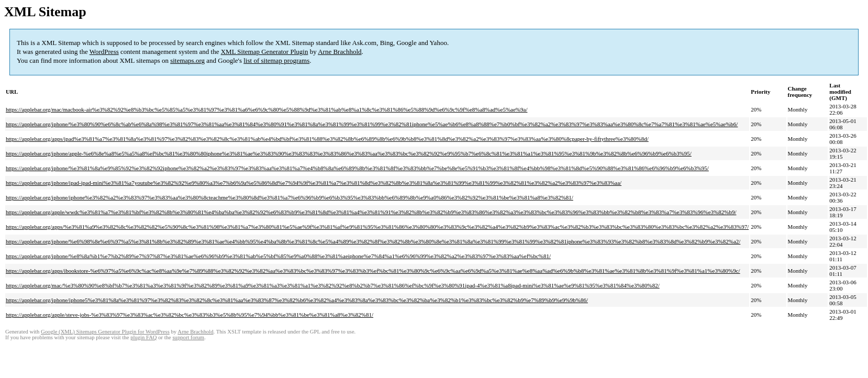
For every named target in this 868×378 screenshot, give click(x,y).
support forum (188, 337)
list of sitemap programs (276, 60)
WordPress (104, 52)
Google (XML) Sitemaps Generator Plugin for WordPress (105, 332)
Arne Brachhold (340, 52)
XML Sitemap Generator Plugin (265, 52)
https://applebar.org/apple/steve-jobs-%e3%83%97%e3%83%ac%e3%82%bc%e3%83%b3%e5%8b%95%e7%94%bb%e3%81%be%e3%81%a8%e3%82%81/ (190, 315)
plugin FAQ (143, 337)
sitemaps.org (187, 60)
